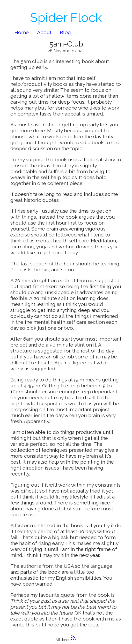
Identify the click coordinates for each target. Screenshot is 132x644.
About (44, 32)
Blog (65, 32)
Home (22, 32)
